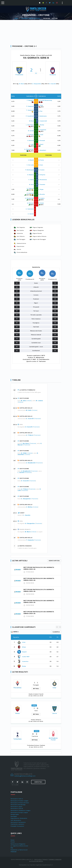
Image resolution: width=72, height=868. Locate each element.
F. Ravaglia (30, 100)
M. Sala (41, 105)
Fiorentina (18, 688)
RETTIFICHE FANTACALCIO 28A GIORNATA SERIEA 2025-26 (39, 579)
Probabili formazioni (17, 826)
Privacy (45, 860)
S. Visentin (42, 185)
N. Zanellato (42, 130)
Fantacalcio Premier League (20, 801)
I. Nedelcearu (43, 116)
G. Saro (41, 165)
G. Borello (42, 194)
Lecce (55, 713)
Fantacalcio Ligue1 (17, 807)
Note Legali (38, 860)
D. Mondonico (43, 180)
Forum (13, 842)
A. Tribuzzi (30, 188)
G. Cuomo (42, 170)
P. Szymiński (30, 116)
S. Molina (41, 125)
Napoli (24, 652)
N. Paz (40, 111)
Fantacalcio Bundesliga (18, 805)
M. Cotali (31, 131)
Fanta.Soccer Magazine (18, 844)
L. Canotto (30, 135)
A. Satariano (30, 209)
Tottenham (17, 739)
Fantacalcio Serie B (17, 809)
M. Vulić (41, 135)
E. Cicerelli (52, 84)
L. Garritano (30, 125)
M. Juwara (41, 198)
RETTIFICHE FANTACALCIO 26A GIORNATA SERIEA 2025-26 (39, 602)
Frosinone (19, 75)
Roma (24, 666)
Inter (24, 642)
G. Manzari (30, 203)
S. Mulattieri (42, 150)
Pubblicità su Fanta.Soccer (19, 850)
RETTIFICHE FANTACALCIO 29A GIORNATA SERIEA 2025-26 (39, 568)
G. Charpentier (36, 84)
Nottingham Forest (53, 739)
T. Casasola (30, 110)
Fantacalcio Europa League (19, 813)
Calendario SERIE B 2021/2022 (30, 18)
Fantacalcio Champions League (21, 811)
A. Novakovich (29, 198)
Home (16, 18)
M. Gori (31, 185)
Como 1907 (26, 657)
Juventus (25, 661)
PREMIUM (14, 852)
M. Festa (41, 160)
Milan (24, 647)
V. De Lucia (30, 165)
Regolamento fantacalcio (19, 818)
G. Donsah (42, 141)
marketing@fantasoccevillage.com (25, 776)
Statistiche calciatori (17, 824)
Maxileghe (14, 816)
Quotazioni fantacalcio (18, 822)
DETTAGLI (36, 689)
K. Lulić (31, 144)
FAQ (12, 848)
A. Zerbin (31, 214)
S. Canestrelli (43, 121)
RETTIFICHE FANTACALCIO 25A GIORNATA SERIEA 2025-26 (39, 613)
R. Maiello (31, 175)
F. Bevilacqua (29, 170)
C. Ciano (31, 180)
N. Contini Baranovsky (45, 100)
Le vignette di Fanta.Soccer (19, 846)
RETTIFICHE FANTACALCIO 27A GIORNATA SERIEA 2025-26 (39, 590)
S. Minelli (31, 160)
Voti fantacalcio (16, 820)
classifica (56, 632)
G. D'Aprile (42, 175)
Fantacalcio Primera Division (20, 803)
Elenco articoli (54, 561)
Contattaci (38, 782)
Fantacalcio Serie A (17, 799)
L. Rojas (41, 189)
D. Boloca (31, 141)
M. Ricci (31, 121)
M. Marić (22, 84)
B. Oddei (41, 203)
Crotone (53, 75)
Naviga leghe (15, 814)
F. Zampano (30, 106)
